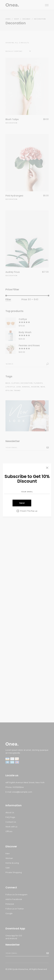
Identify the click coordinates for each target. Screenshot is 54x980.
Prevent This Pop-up (29, 511)
